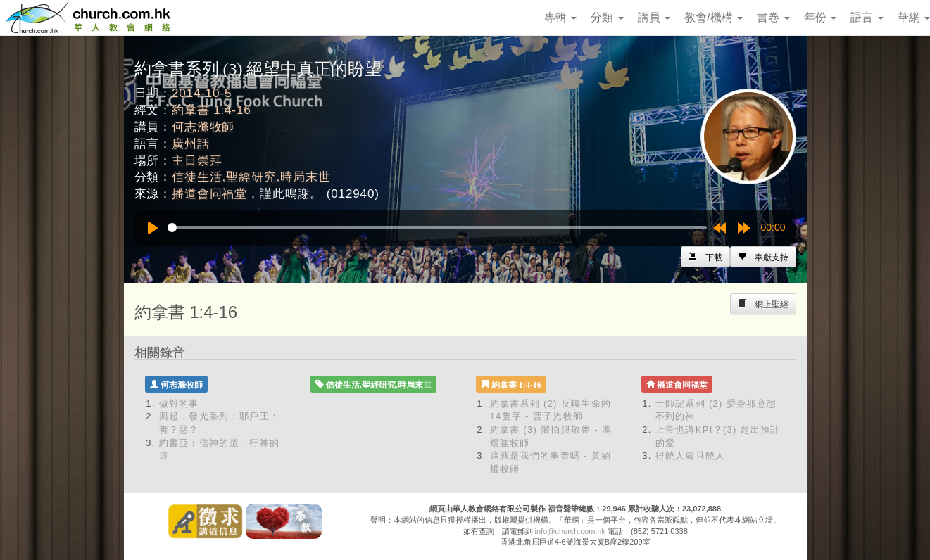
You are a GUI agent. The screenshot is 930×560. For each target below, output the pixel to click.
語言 (867, 17)
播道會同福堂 (209, 194)
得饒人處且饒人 (691, 456)
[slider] (437, 228)
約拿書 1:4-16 (211, 110)
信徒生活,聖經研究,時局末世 (251, 177)
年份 (820, 17)
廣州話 (191, 144)
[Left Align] (763, 257)
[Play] (153, 228)
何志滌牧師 (203, 127)
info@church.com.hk (570, 531)
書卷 (773, 17)
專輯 (560, 17)
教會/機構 (714, 17)
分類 (607, 17)
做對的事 (179, 403)
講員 (654, 17)
